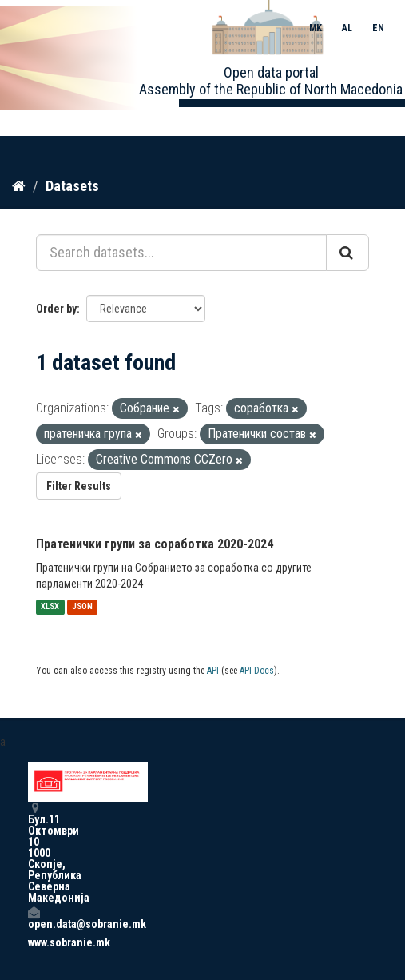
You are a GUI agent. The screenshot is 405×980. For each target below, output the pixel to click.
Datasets (72, 186)
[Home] (19, 186)
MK (316, 28)
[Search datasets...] (181, 253)
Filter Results (79, 486)
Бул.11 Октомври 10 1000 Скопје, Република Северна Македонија (34, 853)
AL (347, 28)
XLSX (50, 607)
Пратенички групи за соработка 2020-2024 (155, 544)
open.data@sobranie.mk (34, 918)
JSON (82, 607)
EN (378, 28)
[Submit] (347, 253)
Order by (56, 309)
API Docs (257, 671)
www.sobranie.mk (34, 942)
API (213, 671)
